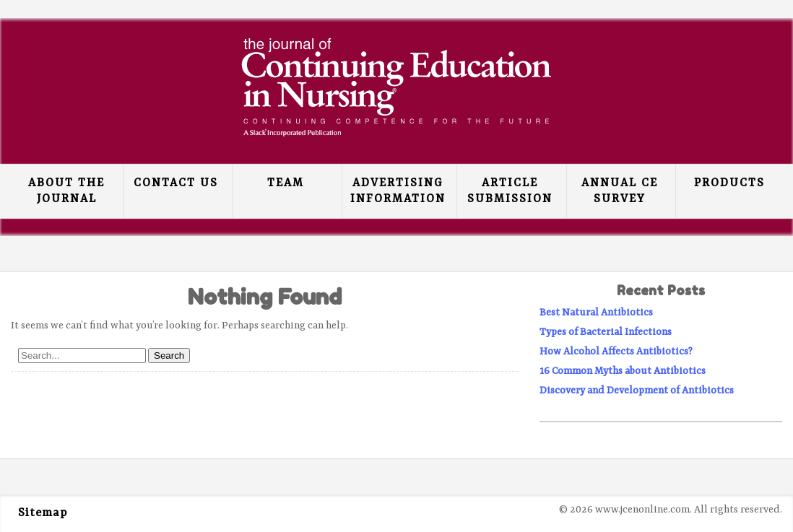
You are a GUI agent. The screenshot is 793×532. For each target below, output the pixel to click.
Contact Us (176, 183)
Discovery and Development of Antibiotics (637, 391)
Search (169, 356)
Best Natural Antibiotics (596, 313)
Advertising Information (398, 191)
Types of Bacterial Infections (606, 332)
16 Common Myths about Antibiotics (623, 371)
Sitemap (43, 513)
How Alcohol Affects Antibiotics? (616, 352)
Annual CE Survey (620, 191)
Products (729, 183)
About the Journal (66, 191)
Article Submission (510, 191)
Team (286, 183)
